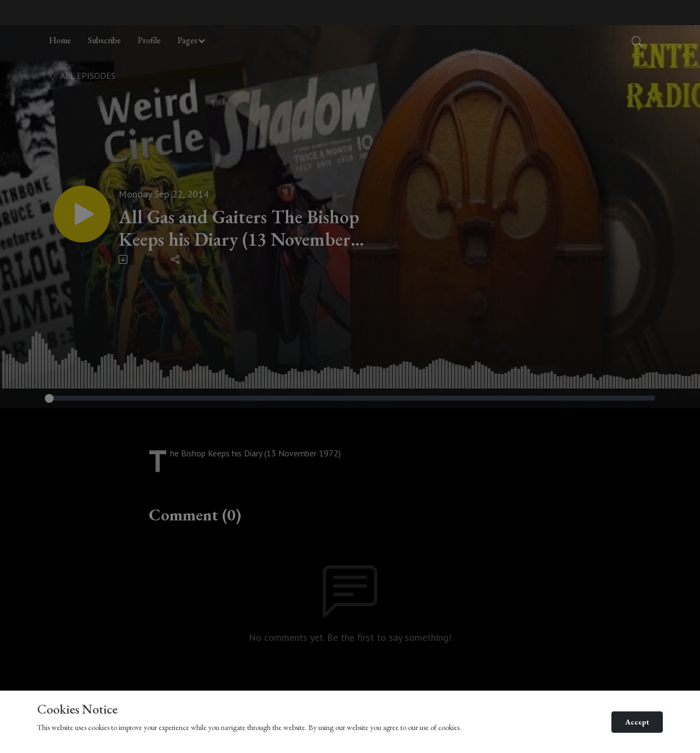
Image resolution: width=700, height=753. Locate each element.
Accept (637, 722)
